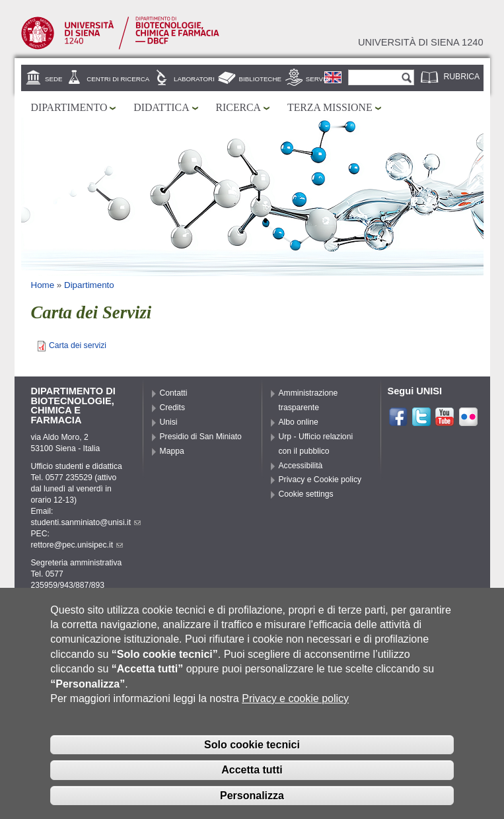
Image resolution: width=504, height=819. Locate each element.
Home (43, 285)
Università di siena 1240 (421, 42)
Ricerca (238, 107)
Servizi (318, 79)
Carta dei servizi (78, 345)
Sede (54, 79)
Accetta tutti (252, 783)
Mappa (172, 451)
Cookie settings (306, 494)
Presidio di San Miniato (201, 437)
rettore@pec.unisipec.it (77, 545)
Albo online (299, 422)
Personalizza (252, 809)
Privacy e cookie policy (295, 712)
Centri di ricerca (118, 79)
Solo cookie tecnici (252, 757)
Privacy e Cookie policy (320, 480)
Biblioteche (260, 79)
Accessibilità (301, 466)
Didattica (161, 107)
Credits (173, 408)
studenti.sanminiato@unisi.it (86, 522)
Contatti (174, 393)
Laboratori (194, 79)
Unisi (169, 422)
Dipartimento (69, 107)
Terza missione (330, 107)
